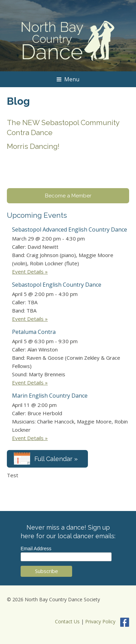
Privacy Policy (100, 622)
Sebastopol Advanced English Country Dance (70, 229)
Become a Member (68, 196)
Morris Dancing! (33, 146)
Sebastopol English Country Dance (57, 285)
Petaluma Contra (34, 332)
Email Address (36, 549)
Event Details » (30, 272)
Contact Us (67, 622)
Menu (68, 79)
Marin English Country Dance (50, 396)
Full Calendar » (56, 459)
